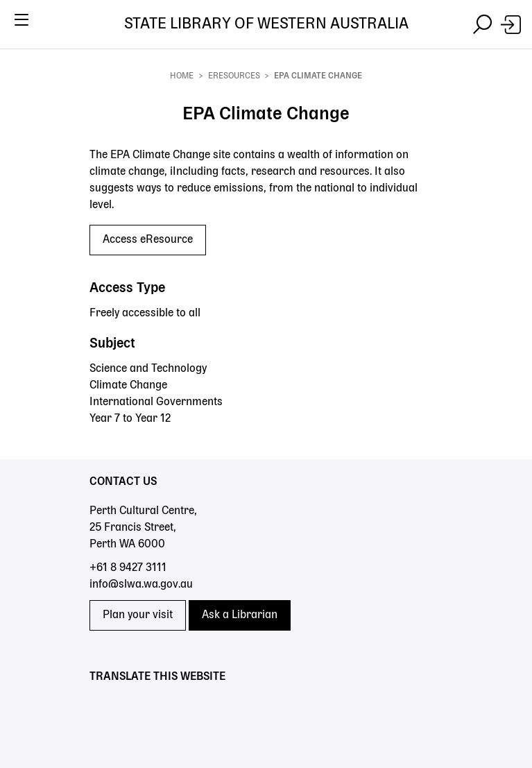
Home (182, 76)
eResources (234, 76)
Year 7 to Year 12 (130, 419)
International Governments (156, 402)
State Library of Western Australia (266, 25)
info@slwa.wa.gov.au (141, 585)
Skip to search (0, 49)
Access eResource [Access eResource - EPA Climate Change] (148, 240)
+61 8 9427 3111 (128, 568)
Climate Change (128, 386)
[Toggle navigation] (21, 25)
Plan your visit (138, 615)
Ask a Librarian (240, 615)
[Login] (511, 25)
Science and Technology (148, 369)
